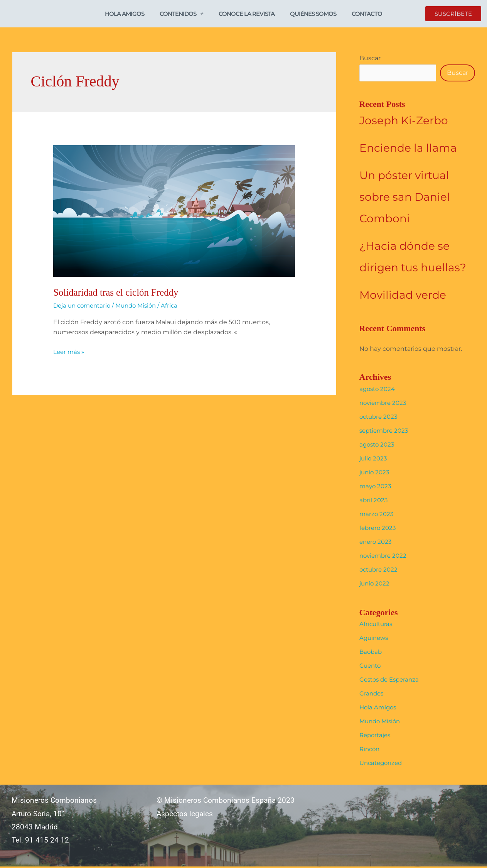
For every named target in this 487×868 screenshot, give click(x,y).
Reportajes (376, 737)
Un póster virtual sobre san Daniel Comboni (405, 198)
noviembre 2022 (384, 557)
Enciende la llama (408, 149)
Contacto (367, 14)
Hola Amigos (125, 14)
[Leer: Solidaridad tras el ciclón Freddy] (174, 211)
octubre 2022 (380, 571)
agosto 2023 (378, 446)
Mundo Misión (142, 306)
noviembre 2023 (384, 404)
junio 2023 (375, 473)
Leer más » (70, 352)
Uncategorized (382, 764)
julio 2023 (374, 459)
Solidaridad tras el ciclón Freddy (119, 293)
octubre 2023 (380, 418)
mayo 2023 (376, 487)
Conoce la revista (247, 14)
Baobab (371, 653)
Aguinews (375, 639)
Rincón (370, 750)
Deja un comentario (84, 306)
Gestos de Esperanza (391, 681)
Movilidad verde (403, 296)
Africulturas (377, 625)
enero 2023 (377, 543)
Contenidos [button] (181, 14)
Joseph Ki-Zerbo (404, 122)
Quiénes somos (313, 14)
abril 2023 (374, 501)
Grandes (372, 695)
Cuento (371, 667)
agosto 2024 (378, 390)
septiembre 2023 (386, 432)
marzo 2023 (377, 515)
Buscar (370, 59)
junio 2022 (375, 585)
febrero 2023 (379, 529)
